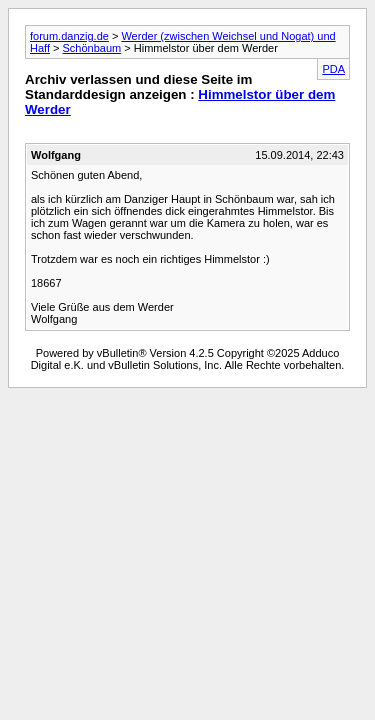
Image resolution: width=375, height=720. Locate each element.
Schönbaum (92, 48)
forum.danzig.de (69, 36)
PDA (333, 69)
